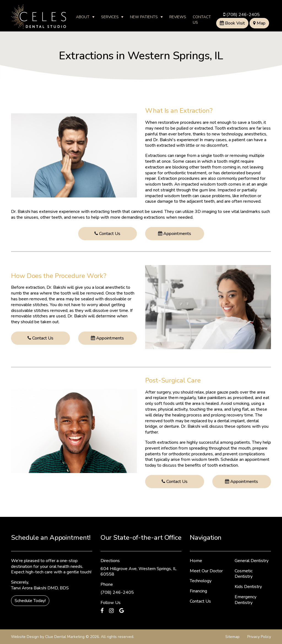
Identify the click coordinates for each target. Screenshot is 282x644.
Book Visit (232, 23)
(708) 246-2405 (242, 15)
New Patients (144, 17)
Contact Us (202, 20)
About (83, 17)
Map (259, 23)
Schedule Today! (30, 601)
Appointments (175, 234)
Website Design (25, 637)
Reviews (178, 17)
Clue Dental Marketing (65, 637)
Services (110, 17)
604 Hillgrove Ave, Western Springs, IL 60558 (139, 572)
